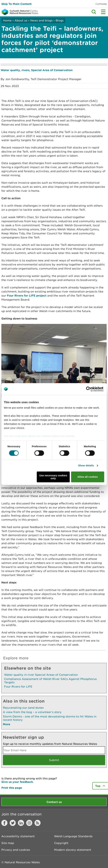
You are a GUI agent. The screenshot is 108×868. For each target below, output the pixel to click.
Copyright (61, 843)
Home (7, 20)
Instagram (29, 823)
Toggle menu (103, 12)
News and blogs (41, 20)
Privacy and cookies (16, 850)
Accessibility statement (18, 836)
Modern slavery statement (73, 850)
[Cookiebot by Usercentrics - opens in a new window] (94, 389)
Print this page (12, 788)
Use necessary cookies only (53, 477)
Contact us (54, 802)
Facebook (4, 823)
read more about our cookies (33, 436)
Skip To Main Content (16, 4)
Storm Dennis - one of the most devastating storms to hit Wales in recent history (50, 718)
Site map (8, 843)
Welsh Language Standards (73, 836)
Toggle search (94, 12)
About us (21, 20)
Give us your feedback (17, 782)
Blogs (60, 20)
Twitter (13, 823)
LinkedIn (21, 823)
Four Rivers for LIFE (18, 687)
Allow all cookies (88, 477)
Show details (86, 466)
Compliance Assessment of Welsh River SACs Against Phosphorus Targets (50, 681)
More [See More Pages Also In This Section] (7, 724)
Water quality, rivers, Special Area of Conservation (37, 70)
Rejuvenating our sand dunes (23, 708)
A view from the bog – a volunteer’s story (32, 712)
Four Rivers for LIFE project (27, 295)
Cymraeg (101, 4)
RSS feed (38, 823)
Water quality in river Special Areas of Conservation (41, 675)
